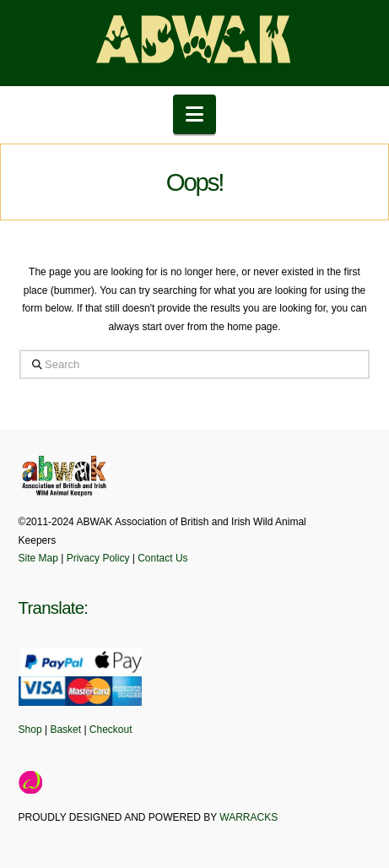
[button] (194, 114)
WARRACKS (249, 817)
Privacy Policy (98, 558)
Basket (65, 730)
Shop (30, 730)
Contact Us (162, 558)
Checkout (111, 730)
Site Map (38, 558)
